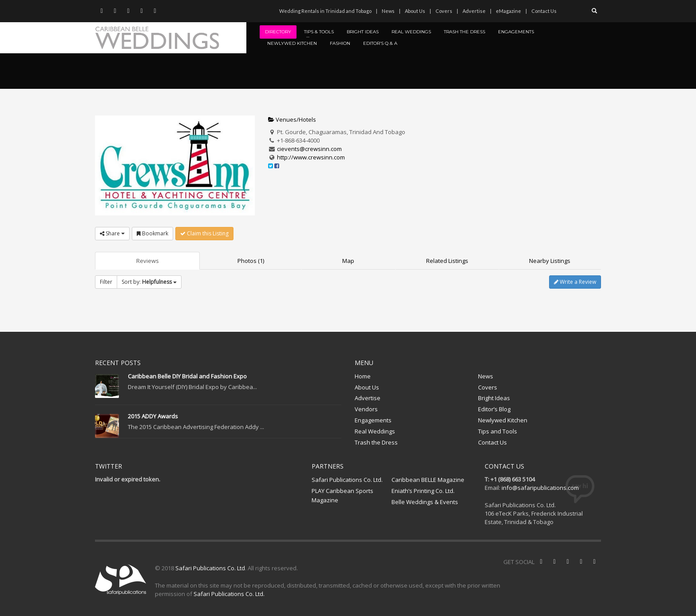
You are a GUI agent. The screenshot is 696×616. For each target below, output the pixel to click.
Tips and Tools (498, 431)
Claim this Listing (204, 233)
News (388, 11)
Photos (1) (251, 261)
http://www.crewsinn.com (311, 157)
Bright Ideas (494, 398)
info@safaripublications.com (540, 488)
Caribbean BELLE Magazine (428, 480)
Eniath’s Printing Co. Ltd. (423, 491)
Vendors (366, 409)
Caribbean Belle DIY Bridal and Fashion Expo (187, 376)
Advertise (474, 11)
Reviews (148, 261)
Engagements (373, 420)
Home (363, 376)
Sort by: (149, 282)
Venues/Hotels (292, 119)
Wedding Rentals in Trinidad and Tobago (325, 11)
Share (112, 233)
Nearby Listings (550, 261)
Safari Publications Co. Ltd (210, 568)
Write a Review (575, 282)
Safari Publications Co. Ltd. (347, 480)
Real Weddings (375, 431)
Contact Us (544, 11)
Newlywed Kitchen (503, 420)
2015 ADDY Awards (153, 416)
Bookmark (152, 233)
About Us (415, 11)
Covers (444, 11)
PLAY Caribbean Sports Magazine (342, 495)
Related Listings (447, 261)
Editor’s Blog (494, 409)
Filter (106, 282)
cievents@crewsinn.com (309, 149)
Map (348, 261)
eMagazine (508, 11)
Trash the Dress (376, 442)
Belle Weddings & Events (425, 502)
